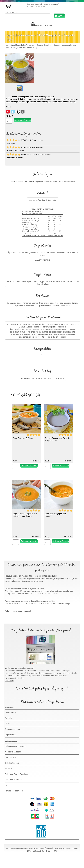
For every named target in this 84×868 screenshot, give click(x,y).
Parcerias (9, 768)
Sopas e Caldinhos (44, 45)
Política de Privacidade (14, 780)
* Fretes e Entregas (13, 752)
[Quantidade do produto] (9, 121)
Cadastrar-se (40, 6)
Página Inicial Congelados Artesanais (20, 45)
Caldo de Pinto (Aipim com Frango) (56, 515)
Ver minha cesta (39, 25)
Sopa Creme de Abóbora (23, 438)
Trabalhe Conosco (12, 763)
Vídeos (8, 723)
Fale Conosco (10, 757)
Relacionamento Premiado (16, 746)
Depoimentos (10, 735)
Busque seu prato (12, 12)
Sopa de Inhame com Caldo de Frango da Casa (57, 439)
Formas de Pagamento (14, 791)
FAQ (7, 785)
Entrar (30, 6)
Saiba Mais (9, 681)
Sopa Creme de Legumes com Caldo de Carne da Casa (25, 515)
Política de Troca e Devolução (17, 774)
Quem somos (10, 712)
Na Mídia (8, 718)
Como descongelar (13, 729)
